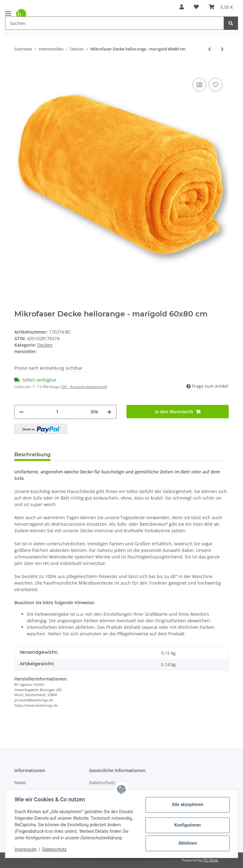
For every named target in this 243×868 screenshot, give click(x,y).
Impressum (26, 849)
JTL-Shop (211, 860)
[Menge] (57, 412)
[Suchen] (114, 23)
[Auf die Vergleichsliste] (199, 85)
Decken (45, 345)
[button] (182, 7)
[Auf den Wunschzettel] (216, 85)
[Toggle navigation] (8, 11)
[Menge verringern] (21, 412)
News (20, 783)
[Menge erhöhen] (109, 412)
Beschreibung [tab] (32, 455)
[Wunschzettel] (196, 7)
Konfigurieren (187, 822)
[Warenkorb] (221, 7)
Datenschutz (55, 849)
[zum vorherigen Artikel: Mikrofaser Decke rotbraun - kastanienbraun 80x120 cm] (210, 49)
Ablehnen (187, 840)
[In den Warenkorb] (19, 67)
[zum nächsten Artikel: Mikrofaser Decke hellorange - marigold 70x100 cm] (222, 49)
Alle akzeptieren (187, 801)
